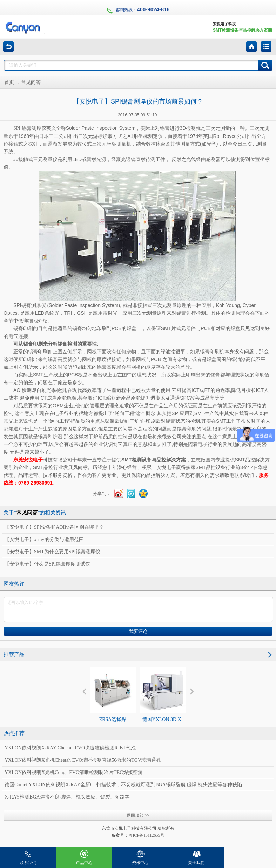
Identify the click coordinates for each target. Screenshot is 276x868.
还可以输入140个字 (138, 609)
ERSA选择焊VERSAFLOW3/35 (113, 701)
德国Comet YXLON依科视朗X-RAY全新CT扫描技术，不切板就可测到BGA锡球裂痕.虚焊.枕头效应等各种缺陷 (123, 785)
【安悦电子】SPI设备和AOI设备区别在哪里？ (54, 527)
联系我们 (28, 856)
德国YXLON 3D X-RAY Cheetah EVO (163, 701)
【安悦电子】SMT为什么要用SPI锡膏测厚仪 (52, 552)
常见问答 (31, 82)
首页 (9, 82)
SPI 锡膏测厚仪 (30, 128)
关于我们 (196, 856)
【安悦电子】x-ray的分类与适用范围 (44, 539)
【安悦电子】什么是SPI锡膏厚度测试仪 (47, 564)
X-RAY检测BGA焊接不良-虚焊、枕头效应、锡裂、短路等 (67, 797)
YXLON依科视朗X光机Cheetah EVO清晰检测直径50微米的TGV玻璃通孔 (83, 760)
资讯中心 (140, 856)
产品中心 (84, 856)
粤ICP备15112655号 (146, 835)
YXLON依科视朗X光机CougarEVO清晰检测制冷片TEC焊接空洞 (74, 772)
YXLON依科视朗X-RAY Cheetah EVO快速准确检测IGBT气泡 (70, 748)
